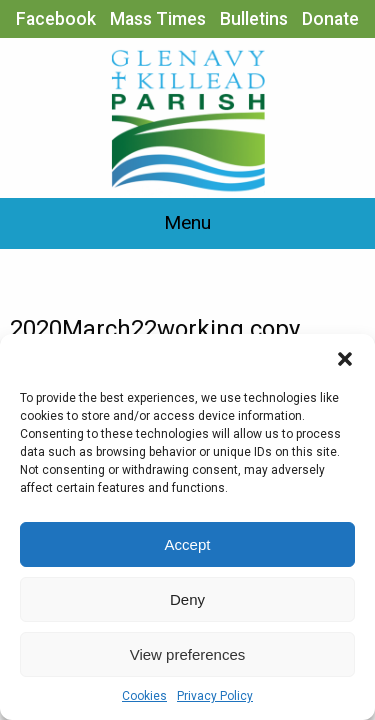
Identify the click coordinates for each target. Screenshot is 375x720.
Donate (330, 19)
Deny (187, 599)
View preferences (188, 654)
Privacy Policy (215, 696)
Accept (188, 544)
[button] (345, 359)
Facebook (56, 19)
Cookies (144, 696)
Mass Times (158, 19)
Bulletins (254, 19)
